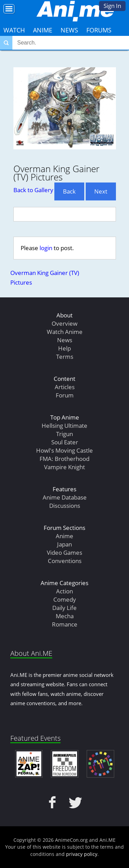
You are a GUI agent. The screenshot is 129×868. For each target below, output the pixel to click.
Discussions (65, 506)
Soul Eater (65, 442)
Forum (65, 395)
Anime (43, 30)
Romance (65, 624)
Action (64, 591)
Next (101, 191)
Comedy (65, 599)
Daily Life (64, 608)
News (69, 30)
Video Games (64, 553)
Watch (14, 30)
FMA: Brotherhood (64, 459)
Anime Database (65, 497)
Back (69, 191)
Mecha (65, 616)
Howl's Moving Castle (64, 450)
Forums (99, 30)
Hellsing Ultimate (64, 426)
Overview (64, 323)
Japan (64, 544)
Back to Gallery (33, 190)
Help (64, 348)
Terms (65, 357)
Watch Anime (65, 332)
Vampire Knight (64, 467)
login (46, 248)
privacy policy (82, 854)
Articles (65, 387)
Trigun (64, 434)
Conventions (65, 561)
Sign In (112, 6)
